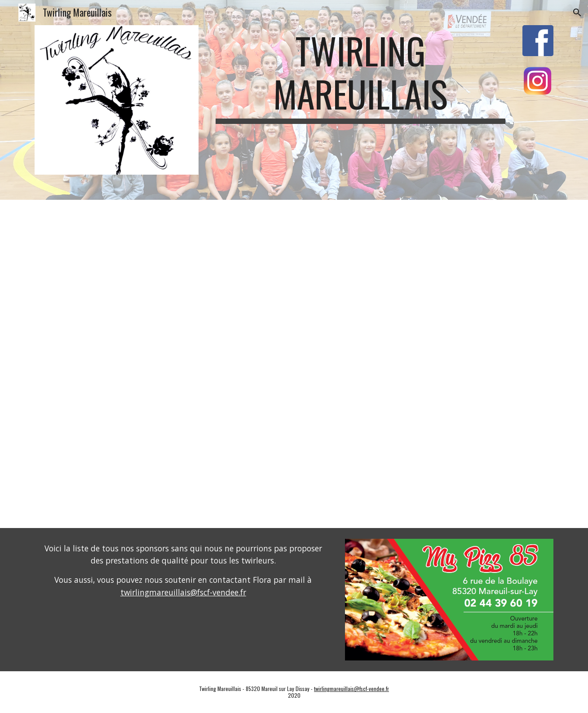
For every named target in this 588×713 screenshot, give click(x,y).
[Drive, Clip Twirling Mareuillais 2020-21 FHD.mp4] (294, 364)
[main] (360, 76)
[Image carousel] (449, 600)
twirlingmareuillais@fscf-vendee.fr (183, 592)
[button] (577, 13)
